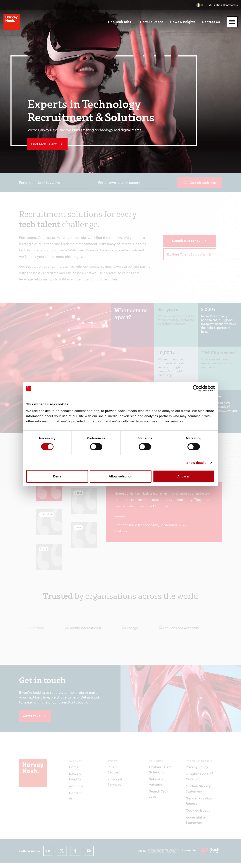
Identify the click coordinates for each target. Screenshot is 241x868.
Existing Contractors (225, 5)
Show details (196, 463)
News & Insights (183, 22)
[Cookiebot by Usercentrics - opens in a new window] (196, 388)
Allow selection (120, 476)
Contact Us (211, 22)
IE (202, 5)
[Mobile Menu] (232, 22)
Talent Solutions (151, 22)
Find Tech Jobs (119, 22)
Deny (57, 476)
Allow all (184, 476)
